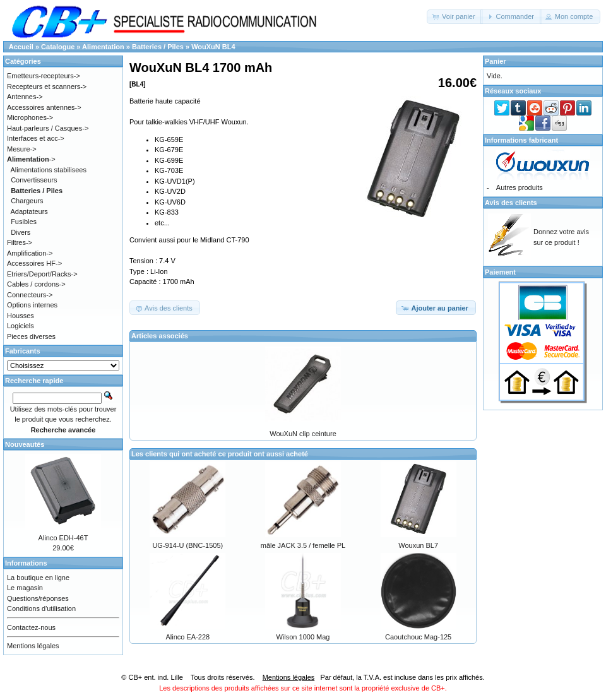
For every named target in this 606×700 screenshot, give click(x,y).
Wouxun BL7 (418, 545)
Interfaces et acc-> (36, 138)
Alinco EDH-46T (63, 538)
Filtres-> (20, 242)
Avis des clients (511, 203)
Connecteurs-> (30, 295)
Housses (21, 316)
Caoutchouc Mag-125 (418, 637)
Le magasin (25, 588)
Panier (496, 61)
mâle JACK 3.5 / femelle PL (303, 545)
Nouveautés (25, 444)
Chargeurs (27, 201)
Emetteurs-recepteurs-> (44, 76)
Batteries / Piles (158, 47)
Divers (21, 232)
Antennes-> (25, 97)
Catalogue (58, 47)
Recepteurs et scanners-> (47, 86)
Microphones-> (30, 117)
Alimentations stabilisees (49, 170)
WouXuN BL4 (213, 47)
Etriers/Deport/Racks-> (42, 274)
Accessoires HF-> (34, 263)
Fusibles (24, 222)
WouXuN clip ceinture (303, 434)
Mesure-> (22, 149)
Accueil (21, 47)
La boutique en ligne (38, 578)
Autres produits (520, 187)
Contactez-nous (31, 627)
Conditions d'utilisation (41, 608)
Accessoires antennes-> (44, 107)
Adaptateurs (29, 211)
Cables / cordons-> (36, 284)
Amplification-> (30, 253)
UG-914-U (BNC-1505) (187, 545)
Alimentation (103, 47)
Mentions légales (33, 646)
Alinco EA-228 (187, 637)
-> (31, 159)
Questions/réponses (38, 598)
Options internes (32, 305)
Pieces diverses (31, 336)
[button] (455, 17)
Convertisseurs (34, 180)
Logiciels (21, 326)
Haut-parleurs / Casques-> (48, 128)
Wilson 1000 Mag (303, 637)
